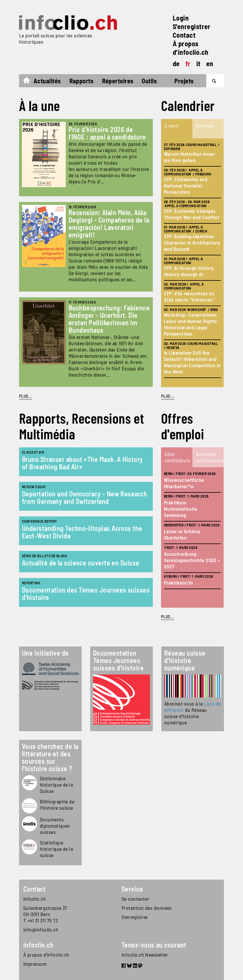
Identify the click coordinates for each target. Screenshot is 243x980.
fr (188, 63)
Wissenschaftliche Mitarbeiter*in (184, 483)
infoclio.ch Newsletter (145, 955)
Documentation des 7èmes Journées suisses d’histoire (86, 594)
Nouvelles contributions (209, 457)
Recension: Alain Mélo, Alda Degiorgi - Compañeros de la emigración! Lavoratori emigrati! (109, 224)
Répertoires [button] (118, 81)
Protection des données (147, 908)
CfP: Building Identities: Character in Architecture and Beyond (192, 243)
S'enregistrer (192, 26)
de (176, 63)
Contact (184, 35)
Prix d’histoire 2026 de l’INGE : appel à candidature (107, 133)
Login (181, 18)
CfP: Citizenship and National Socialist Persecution (186, 185)
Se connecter (135, 899)
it (198, 63)
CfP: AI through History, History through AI (189, 271)
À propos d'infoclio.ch (46, 955)
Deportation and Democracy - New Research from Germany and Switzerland (85, 497)
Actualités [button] (47, 81)
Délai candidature (177, 457)
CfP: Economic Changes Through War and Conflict (192, 214)
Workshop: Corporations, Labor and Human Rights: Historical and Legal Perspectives (191, 324)
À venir (172, 126)
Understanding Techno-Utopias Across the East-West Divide (82, 532)
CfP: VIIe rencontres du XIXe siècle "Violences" (189, 296)
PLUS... (26, 396)
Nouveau (205, 126)
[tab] (177, 129)
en (210, 63)
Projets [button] (184, 81)
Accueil (29, 82)
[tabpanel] (192, 263)
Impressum (35, 964)
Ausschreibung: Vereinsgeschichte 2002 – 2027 (192, 560)
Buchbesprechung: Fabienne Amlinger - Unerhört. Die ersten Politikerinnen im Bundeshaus (109, 319)
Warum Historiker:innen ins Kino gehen (190, 157)
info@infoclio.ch (41, 930)
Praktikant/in (179, 583)
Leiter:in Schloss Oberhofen (182, 534)
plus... (168, 396)
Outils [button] (149, 81)
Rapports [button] (82, 81)
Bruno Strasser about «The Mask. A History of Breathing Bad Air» (82, 463)
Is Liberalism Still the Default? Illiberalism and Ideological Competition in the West (192, 362)
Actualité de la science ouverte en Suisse (81, 563)
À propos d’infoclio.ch (191, 48)
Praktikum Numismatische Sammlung (181, 509)
